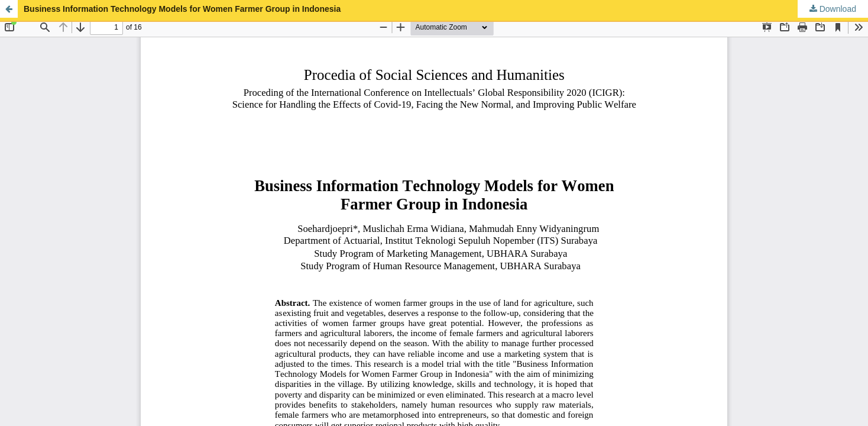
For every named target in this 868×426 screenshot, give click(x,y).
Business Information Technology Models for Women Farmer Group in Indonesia (182, 9)
